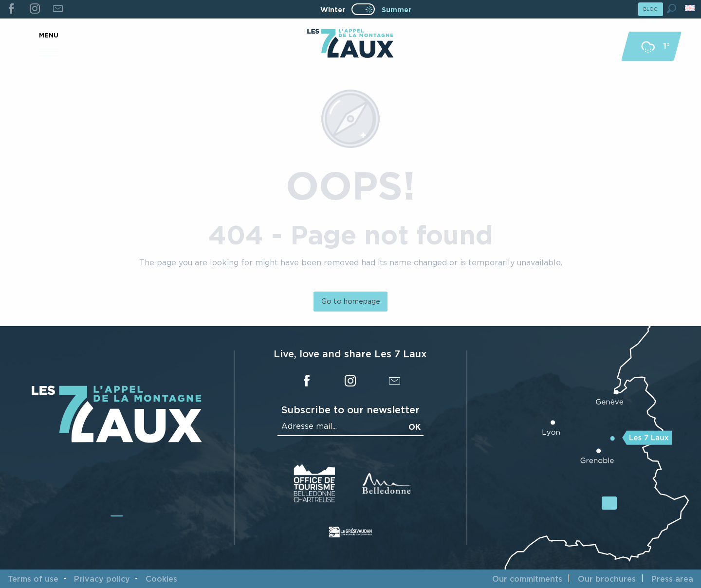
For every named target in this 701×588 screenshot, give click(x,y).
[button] (672, 9)
